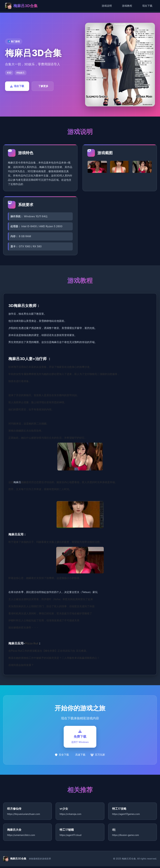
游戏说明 (107, 6)
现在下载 (147, 6)
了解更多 (43, 86)
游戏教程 (127, 6)
